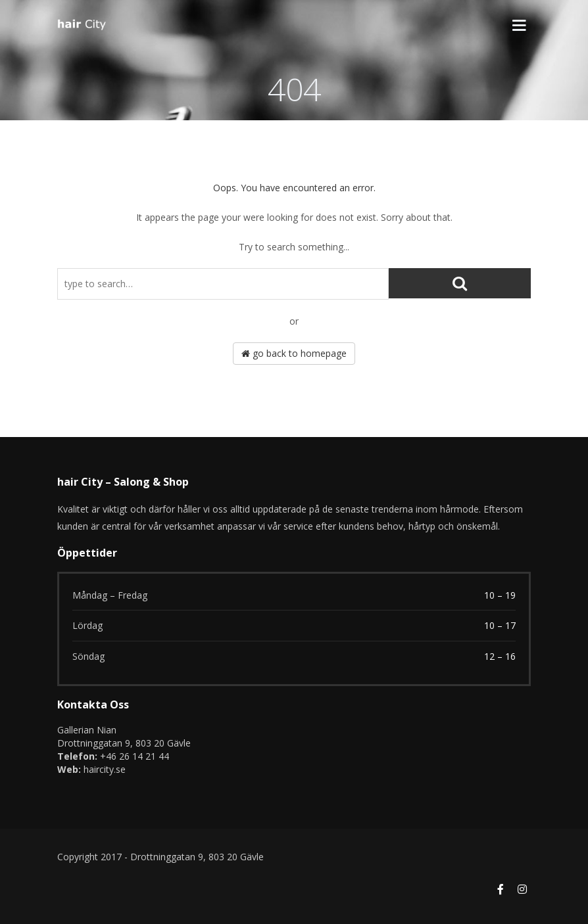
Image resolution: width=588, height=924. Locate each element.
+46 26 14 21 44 (135, 756)
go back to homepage (294, 353)
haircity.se (105, 769)
